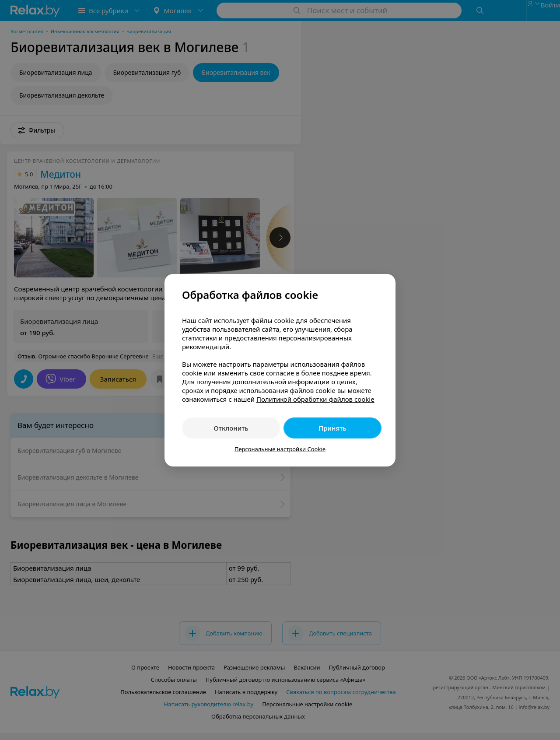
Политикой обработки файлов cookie (315, 399)
